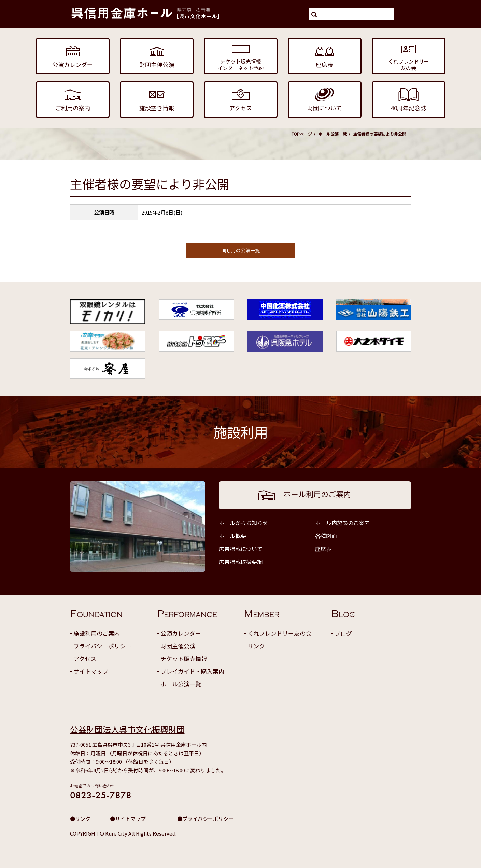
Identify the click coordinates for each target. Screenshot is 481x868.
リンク (256, 646)
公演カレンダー (181, 633)
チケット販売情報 (184, 658)
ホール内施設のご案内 (342, 523)
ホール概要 (232, 536)
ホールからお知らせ (243, 523)
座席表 (323, 549)
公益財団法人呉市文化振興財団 (127, 729)
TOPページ (302, 134)
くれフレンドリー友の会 (279, 633)
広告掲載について (241, 549)
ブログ (343, 633)
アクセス (85, 658)
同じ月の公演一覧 (241, 250)
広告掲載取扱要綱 (241, 562)
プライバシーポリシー (102, 646)
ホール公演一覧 (333, 134)
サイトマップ (91, 671)
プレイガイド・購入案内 (192, 671)
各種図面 (326, 536)
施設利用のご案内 (97, 633)
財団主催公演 (178, 646)
